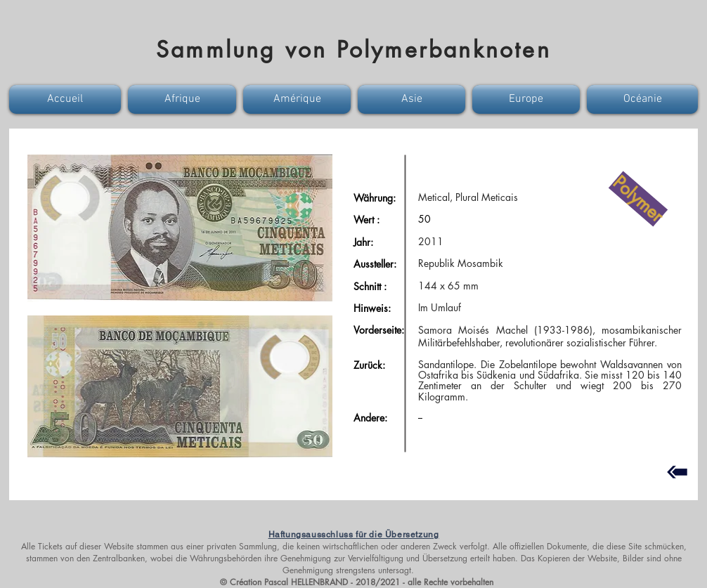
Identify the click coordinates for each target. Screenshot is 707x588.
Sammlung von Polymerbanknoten (353, 50)
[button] (67, 99)
